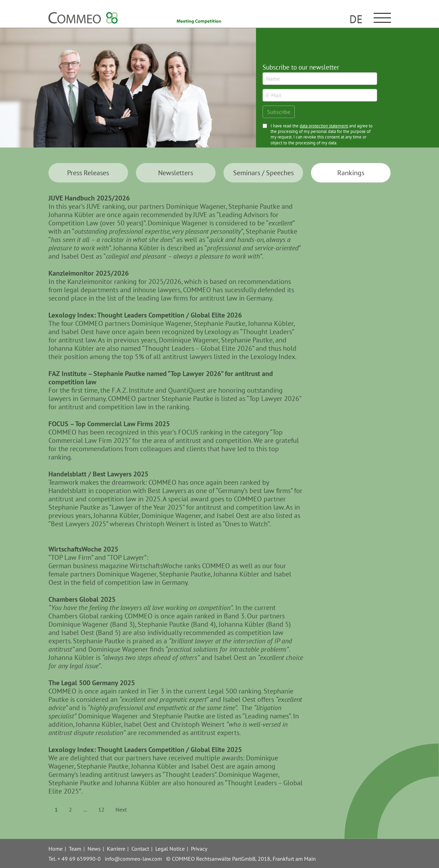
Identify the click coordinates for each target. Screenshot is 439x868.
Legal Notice (170, 849)
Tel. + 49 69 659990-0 (75, 859)
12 (101, 809)
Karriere (116, 849)
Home (56, 849)
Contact (140, 849)
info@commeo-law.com (133, 859)
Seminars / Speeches (263, 173)
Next (121, 809)
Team (75, 849)
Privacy (199, 849)
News (94, 849)
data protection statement (324, 126)
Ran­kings (351, 173)
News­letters (176, 173)
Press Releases (88, 173)
